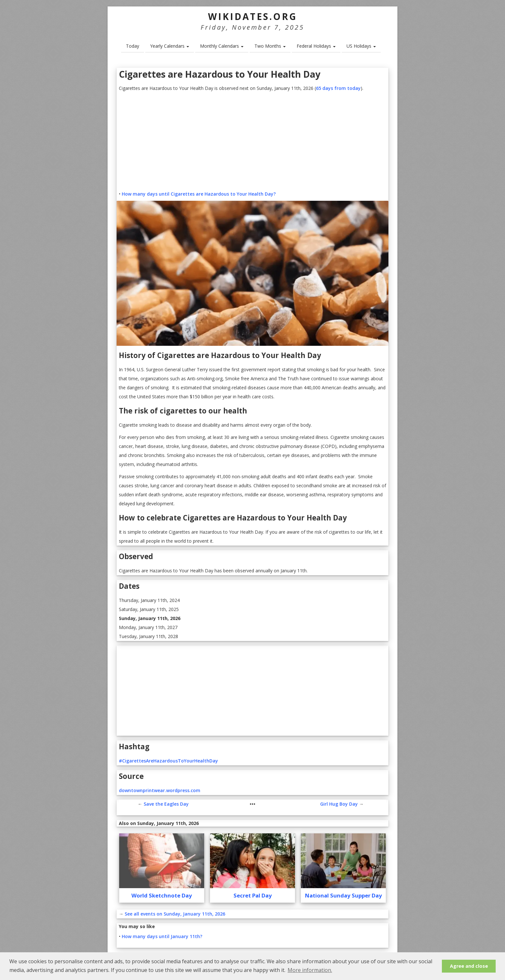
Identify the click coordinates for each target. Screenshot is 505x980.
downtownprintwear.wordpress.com (160, 790)
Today (133, 46)
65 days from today (338, 88)
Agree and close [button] (469, 966)
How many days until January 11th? (162, 936)
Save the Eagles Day (166, 804)
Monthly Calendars (222, 46)
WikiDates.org (253, 16)
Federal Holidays (316, 46)
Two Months (270, 46)
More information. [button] (310, 970)
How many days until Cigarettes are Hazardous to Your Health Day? (199, 194)
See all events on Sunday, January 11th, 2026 (175, 914)
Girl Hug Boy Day (339, 804)
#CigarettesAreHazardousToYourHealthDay (168, 761)
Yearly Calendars (170, 46)
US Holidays (361, 46)
